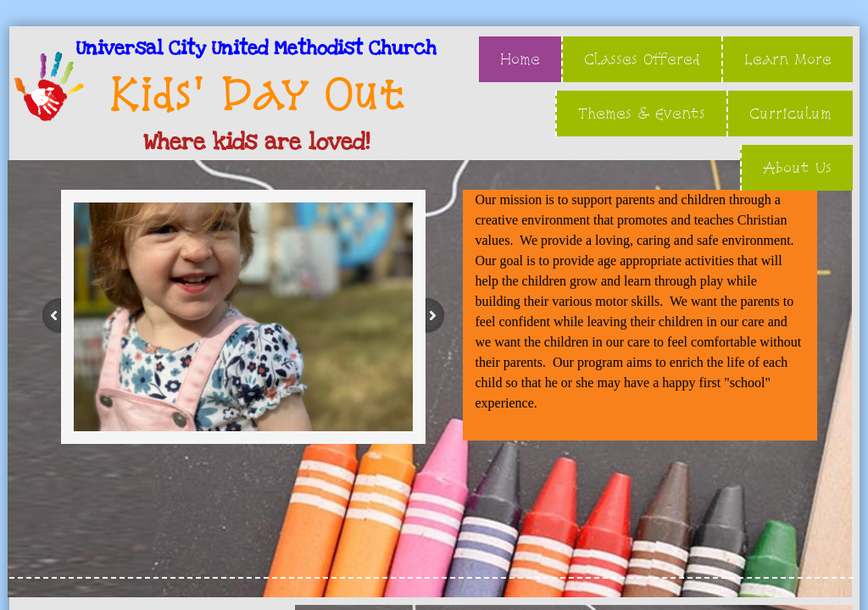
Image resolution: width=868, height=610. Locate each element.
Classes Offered (642, 59)
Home (520, 59)
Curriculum (790, 113)
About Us (797, 167)
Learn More (788, 59)
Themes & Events (642, 113)
